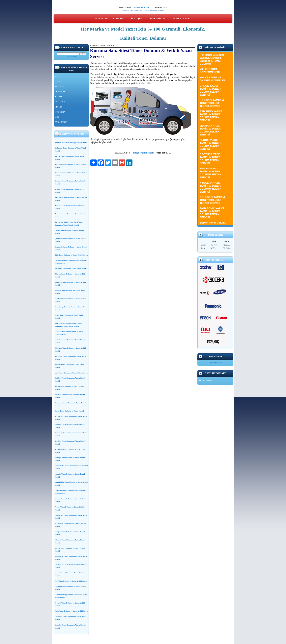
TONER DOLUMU (142, 7)
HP (132, 10)
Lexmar (153, 10)
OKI (57, 117)
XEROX (59, 97)
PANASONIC (61, 122)
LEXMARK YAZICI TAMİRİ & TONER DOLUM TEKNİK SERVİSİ (210, 130)
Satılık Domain (205, 380)
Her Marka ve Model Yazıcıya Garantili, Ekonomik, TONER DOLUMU (212, 59)
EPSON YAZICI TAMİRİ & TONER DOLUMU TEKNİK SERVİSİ (210, 173)
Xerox (141, 10)
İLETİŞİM (137, 18)
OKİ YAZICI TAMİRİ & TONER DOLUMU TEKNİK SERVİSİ (212, 200)
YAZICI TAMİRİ (181, 18)
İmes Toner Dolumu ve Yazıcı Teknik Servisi (71, 373)
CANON (59, 81)
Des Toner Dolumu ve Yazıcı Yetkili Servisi (71, 269)
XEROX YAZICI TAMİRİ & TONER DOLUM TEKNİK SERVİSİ (210, 144)
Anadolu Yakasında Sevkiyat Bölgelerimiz (71, 143)
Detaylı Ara (72, 57)
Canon (147, 10)
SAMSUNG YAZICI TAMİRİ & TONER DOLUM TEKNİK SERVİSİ (211, 116)
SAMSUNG (60, 86)
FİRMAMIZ (119, 18)
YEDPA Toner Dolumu (213, 223)
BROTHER (60, 102)
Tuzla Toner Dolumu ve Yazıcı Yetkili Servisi (71, 611)
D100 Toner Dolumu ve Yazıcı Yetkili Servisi (71, 255)
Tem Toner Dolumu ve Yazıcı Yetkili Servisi (71, 581)
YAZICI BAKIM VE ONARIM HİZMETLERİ (213, 79)
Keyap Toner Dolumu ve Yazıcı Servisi (69, 411)
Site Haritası (216, 363)
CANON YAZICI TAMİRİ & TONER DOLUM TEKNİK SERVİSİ (210, 90)
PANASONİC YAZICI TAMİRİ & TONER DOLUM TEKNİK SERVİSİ (212, 213)
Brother (161, 10)
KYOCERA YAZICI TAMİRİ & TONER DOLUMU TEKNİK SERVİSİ (210, 187)
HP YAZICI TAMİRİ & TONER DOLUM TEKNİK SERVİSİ (212, 103)
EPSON (58, 107)
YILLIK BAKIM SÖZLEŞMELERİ (210, 71)
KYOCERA (60, 112)
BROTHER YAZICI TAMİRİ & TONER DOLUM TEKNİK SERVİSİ (210, 159)
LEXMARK (60, 91)
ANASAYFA (101, 18)
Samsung (126, 10)
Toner (136, 10)
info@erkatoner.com (144, 153)
